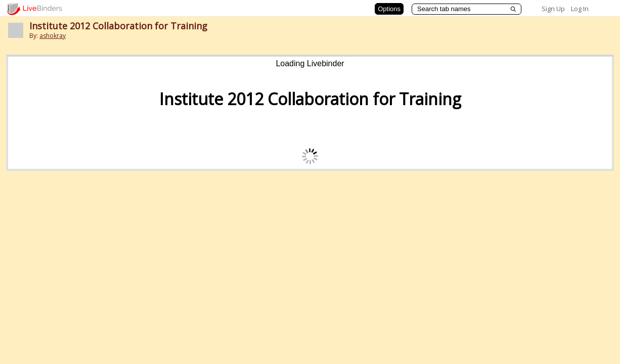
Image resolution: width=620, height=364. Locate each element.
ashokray (53, 36)
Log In (580, 9)
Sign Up (553, 9)
